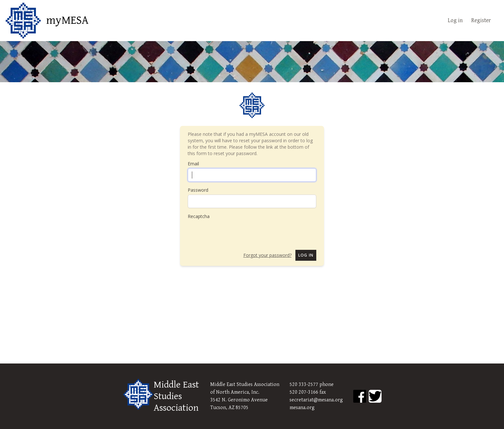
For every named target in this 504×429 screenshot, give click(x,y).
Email (193, 164)
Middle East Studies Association (176, 396)
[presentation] (237, 232)
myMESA (67, 21)
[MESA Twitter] (375, 396)
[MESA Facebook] (360, 396)
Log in (455, 20)
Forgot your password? (267, 255)
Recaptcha (199, 216)
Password (198, 190)
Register (481, 20)
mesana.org (302, 408)
